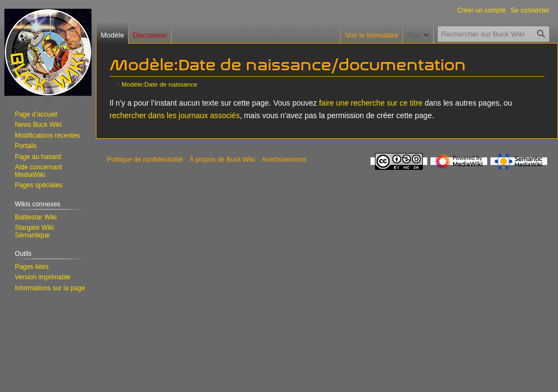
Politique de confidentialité (145, 160)
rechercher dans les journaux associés (175, 115)
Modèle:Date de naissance (159, 84)
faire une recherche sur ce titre (371, 103)
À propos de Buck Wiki (222, 160)
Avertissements (284, 160)
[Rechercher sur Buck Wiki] (493, 34)
